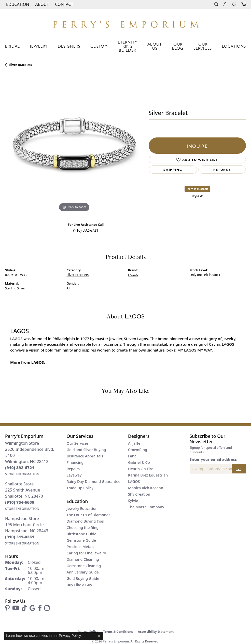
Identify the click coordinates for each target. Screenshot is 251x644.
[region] (74, 144)
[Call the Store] (20, 468)
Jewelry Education (82, 508)
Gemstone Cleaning (84, 566)
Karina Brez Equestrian (148, 475)
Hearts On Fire (141, 469)
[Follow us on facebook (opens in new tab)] (40, 608)
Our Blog (178, 46)
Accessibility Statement (156, 632)
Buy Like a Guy (79, 585)
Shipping (173, 170)
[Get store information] (22, 474)
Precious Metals (80, 547)
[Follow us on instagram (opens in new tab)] (47, 608)
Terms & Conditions (118, 632)
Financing (75, 462)
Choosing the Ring (83, 528)
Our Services (203, 46)
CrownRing (138, 450)
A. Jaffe (134, 443)
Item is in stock (197, 189)
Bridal (12, 46)
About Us (155, 46)
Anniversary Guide (83, 572)
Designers (69, 46)
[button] (17, 4)
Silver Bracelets (20, 65)
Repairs (73, 469)
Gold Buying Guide (83, 578)
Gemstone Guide (81, 540)
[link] (64, 4)
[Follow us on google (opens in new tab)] (32, 608)
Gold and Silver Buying (86, 450)
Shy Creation (139, 494)
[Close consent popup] (99, 636)
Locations (234, 46)
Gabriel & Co (139, 462)
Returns (222, 170)
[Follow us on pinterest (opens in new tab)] (7, 608)
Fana (132, 456)
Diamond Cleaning (83, 559)
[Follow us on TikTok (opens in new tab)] (24, 608)
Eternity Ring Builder (128, 46)
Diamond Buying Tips (85, 521)
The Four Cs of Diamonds (89, 515)
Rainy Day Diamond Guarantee (94, 481)
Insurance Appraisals (85, 456)
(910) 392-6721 (86, 230)
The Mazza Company (146, 507)
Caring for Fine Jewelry (86, 553)
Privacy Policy (70, 636)
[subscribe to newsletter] (239, 469)
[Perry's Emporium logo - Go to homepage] (125, 23)
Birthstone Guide (82, 534)
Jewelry (39, 46)
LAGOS (133, 275)
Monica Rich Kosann (146, 488)
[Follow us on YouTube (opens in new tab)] (16, 608)
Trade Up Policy (80, 488)
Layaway (74, 475)
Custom (99, 46)
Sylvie (133, 501)
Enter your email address (213, 459)
